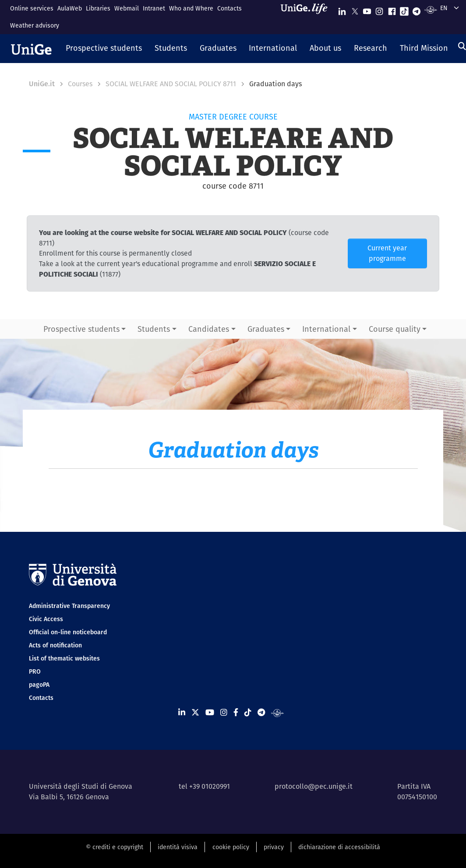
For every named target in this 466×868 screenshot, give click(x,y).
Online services (32, 8)
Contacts (229, 8)
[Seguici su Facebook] (392, 9)
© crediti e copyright (115, 847)
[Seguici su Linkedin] (342, 9)
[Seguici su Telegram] (417, 9)
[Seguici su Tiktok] (404, 9)
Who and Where (191, 8)
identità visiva (178, 847)
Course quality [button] (395, 329)
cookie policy (231, 847)
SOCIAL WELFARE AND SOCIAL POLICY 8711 (171, 84)
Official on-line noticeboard (68, 632)
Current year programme (387, 253)
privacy (274, 847)
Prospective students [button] (81, 329)
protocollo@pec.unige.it (314, 786)
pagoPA (39, 685)
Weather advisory (35, 25)
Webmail (127, 8)
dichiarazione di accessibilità (339, 847)
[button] (104, 49)
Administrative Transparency (69, 606)
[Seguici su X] (355, 9)
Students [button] (154, 329)
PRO (35, 671)
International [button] (326, 329)
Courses (80, 84)
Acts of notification (55, 645)
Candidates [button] (209, 329)
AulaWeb (70, 8)
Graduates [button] (266, 329)
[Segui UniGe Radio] (431, 9)
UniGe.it (42, 84)
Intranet (154, 8)
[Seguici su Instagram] (379, 9)
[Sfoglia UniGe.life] (307, 17)
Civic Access (46, 619)
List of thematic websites (64, 658)
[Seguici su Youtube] (367, 9)
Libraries (98, 8)
